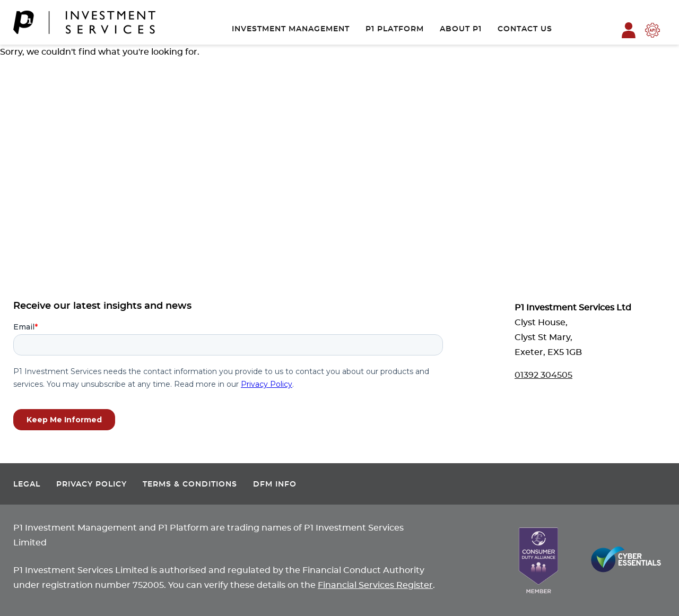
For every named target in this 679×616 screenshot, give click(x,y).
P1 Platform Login (629, 30)
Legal (27, 484)
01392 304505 (543, 375)
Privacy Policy (92, 484)
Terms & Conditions (190, 484)
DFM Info (275, 484)
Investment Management (291, 29)
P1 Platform (395, 29)
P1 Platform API (652, 30)
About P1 (461, 29)
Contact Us (525, 29)
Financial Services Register (375, 585)
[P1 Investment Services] (84, 22)
